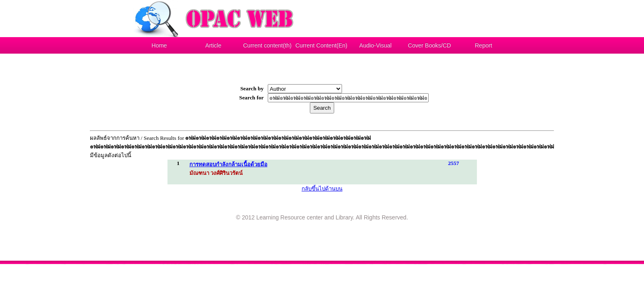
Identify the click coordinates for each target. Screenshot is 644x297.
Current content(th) (267, 45)
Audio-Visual (375, 45)
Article (213, 45)
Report (484, 45)
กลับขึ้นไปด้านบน (322, 189)
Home (159, 45)
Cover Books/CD (429, 45)
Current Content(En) (321, 45)
